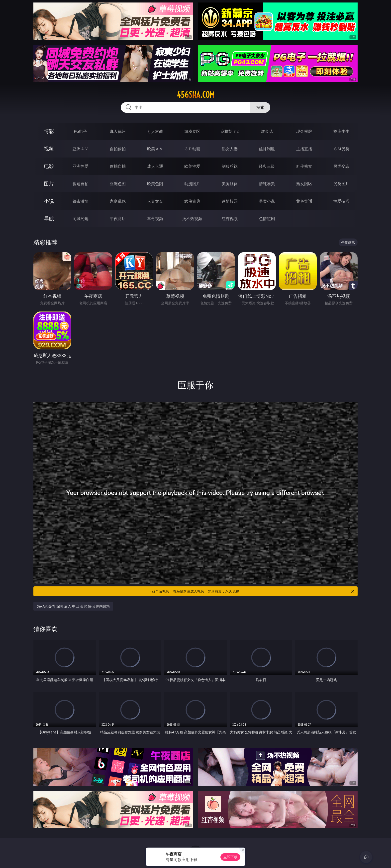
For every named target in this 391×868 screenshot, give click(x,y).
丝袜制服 (267, 149)
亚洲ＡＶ (81, 149)
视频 (49, 149)
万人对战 (155, 131)
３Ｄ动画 (192, 149)
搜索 (260, 107)
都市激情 (81, 201)
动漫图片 (192, 184)
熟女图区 (304, 184)
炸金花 (267, 131)
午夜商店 (118, 219)
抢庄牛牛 (341, 131)
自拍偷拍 (118, 149)
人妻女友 (155, 201)
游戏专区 (192, 131)
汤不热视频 (192, 219)
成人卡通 (155, 166)
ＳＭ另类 (341, 149)
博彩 (49, 131)
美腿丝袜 (230, 184)
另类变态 (341, 166)
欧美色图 (155, 184)
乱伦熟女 (304, 166)
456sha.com (196, 95)
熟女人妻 (230, 149)
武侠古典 (192, 201)
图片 (49, 184)
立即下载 (230, 857)
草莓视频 (155, 219)
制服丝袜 (230, 166)
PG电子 (80, 131)
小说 (49, 201)
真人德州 (118, 131)
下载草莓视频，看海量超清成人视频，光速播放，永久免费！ (252, 591)
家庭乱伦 (118, 201)
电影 (49, 166)
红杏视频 (230, 219)
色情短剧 (267, 219)
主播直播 (304, 149)
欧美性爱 (192, 166)
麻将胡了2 (230, 131)
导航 (49, 218)
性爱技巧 (341, 201)
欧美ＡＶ (155, 149)
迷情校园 (230, 201)
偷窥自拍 (81, 184)
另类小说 (267, 201)
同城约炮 (81, 219)
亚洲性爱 (81, 166)
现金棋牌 (304, 131)
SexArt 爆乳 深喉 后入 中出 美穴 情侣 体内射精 (73, 606)
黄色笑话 (304, 201)
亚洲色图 (118, 184)
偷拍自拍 (118, 166)
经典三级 (267, 166)
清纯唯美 (267, 184)
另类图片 (341, 184)
